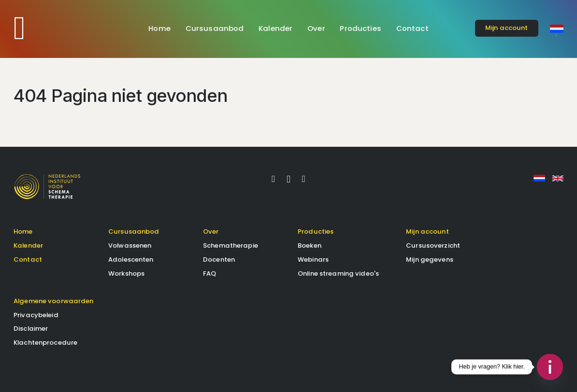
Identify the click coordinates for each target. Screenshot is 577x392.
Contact (412, 28)
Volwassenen (130, 245)
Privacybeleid (36, 315)
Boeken (310, 245)
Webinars (313, 259)
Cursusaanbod (215, 28)
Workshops (126, 273)
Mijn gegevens (430, 259)
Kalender (275, 28)
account (507, 28)
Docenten (219, 259)
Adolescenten (131, 259)
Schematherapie (231, 245)
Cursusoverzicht (433, 245)
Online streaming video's (338, 273)
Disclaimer (31, 329)
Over (316, 28)
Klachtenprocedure (45, 343)
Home (159, 28)
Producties (361, 28)
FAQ (209, 273)
